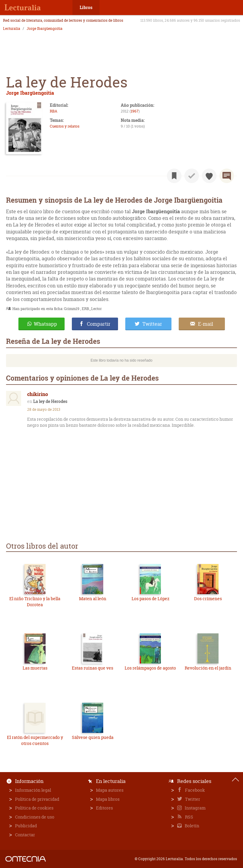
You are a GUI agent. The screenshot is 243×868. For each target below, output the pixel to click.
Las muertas (35, 668)
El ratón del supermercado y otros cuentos (35, 740)
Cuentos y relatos (65, 126)
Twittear (152, 324)
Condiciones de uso (35, 817)
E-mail (206, 324)
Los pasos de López (150, 599)
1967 (135, 111)
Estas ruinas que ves (93, 668)
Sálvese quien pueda (93, 737)
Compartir (99, 324)
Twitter (192, 799)
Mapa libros (108, 799)
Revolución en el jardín (208, 668)
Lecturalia (12, 29)
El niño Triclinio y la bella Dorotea (35, 602)
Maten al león (93, 599)
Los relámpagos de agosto (150, 668)
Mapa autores (110, 790)
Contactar (25, 835)
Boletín (192, 826)
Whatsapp (45, 324)
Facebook (195, 790)
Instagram (195, 808)
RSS (189, 817)
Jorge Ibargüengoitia (45, 29)
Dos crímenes (208, 599)
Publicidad (26, 826)
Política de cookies (34, 808)
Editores (104, 808)
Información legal (33, 790)
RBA (54, 111)
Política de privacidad (37, 799)
